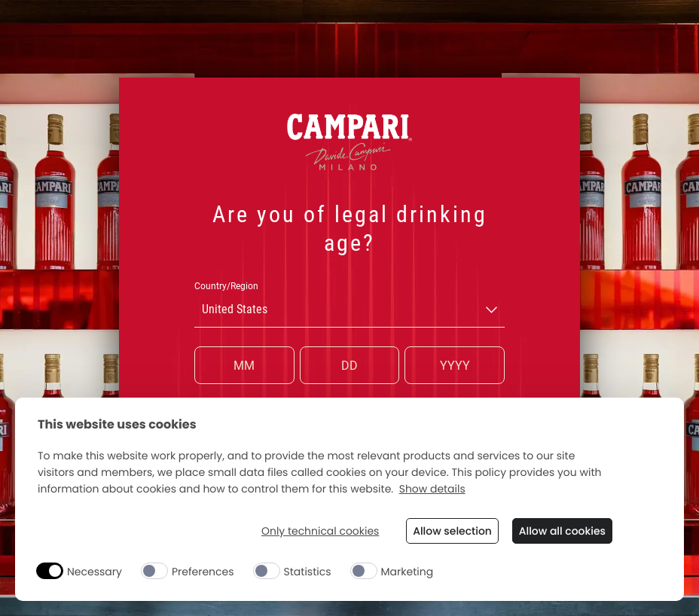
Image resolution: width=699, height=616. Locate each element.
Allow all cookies (562, 531)
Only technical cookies (319, 531)
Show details (432, 489)
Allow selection (452, 531)
